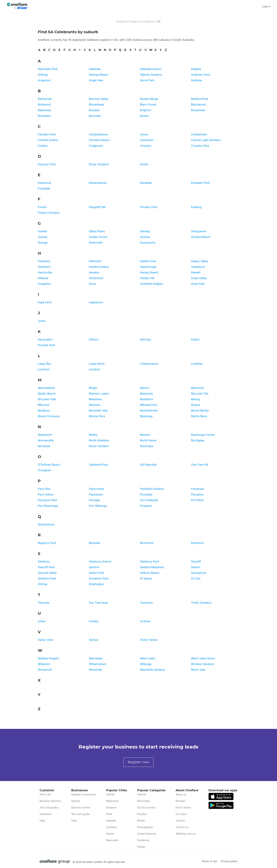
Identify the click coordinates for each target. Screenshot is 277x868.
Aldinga (43, 75)
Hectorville (45, 272)
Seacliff (196, 561)
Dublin (144, 164)
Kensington (45, 339)
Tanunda (44, 603)
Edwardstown (98, 183)
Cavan (144, 134)
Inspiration (46, 814)
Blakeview (45, 110)
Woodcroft (45, 670)
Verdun (94, 640)
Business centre (81, 807)
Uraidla (94, 621)
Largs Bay (44, 364)
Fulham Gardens (49, 213)
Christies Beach (99, 140)
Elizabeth (146, 183)
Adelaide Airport (151, 69)
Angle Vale (96, 80)
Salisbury (44, 561)
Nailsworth (45, 435)
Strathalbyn (96, 584)
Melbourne (112, 801)
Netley (93, 435)
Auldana (196, 80)
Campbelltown (98, 134)
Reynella (95, 543)
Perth (109, 814)
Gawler (42, 231)
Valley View (45, 640)
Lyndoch (95, 369)
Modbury (44, 410)
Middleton (147, 399)
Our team (181, 814)
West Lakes (148, 658)
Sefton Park (97, 573)
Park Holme (45, 494)
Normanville (46, 440)
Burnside (95, 116)
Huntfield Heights (151, 284)
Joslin (42, 321)
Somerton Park (99, 578)
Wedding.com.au (185, 834)
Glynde (42, 237)
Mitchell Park (149, 405)
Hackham (44, 261)
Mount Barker (200, 410)
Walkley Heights (48, 658)
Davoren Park (47, 164)
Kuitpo (195, 339)
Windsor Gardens (203, 664)
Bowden (94, 110)
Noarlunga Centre (203, 435)
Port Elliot (197, 500)
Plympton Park (48, 500)
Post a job (45, 794)
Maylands (146, 394)
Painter (141, 847)
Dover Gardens (99, 164)
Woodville (95, 670)
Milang (195, 399)
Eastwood (44, 183)
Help (42, 821)
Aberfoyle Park (48, 69)
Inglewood (96, 302)
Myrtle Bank (199, 416)
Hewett (196, 272)
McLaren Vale (47, 399)
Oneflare (122, 21)
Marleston (198, 388)
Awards (76, 801)
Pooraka (94, 500)
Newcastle (112, 840)
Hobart (110, 834)
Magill (93, 388)
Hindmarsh (96, 278)
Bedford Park (200, 99)
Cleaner (142, 794)
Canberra (112, 827)
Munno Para (97, 416)
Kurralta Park (46, 345)
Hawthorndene (99, 267)
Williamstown (98, 664)
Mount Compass (49, 416)
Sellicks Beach (150, 573)
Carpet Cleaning (147, 834)
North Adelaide (99, 440)
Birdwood (44, 104)
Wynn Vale (198, 670)
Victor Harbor (149, 640)
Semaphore (199, 573)
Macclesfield (46, 388)
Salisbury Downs (100, 561)
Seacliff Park (46, 567)
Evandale (44, 188)
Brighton (146, 110)
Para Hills (44, 489)
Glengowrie (199, 231)
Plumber (142, 814)
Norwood (44, 446)
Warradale (96, 658)
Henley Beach (149, 272)
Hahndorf (95, 261)
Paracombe (96, 489)
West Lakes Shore (203, 658)
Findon (42, 207)
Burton (144, 116)
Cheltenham (199, 134)
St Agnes (146, 578)
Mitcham (95, 405)
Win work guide (80, 814)
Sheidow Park (47, 578)
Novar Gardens (99, 446)
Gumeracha (148, 243)
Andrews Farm (201, 75)
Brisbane (111, 807)
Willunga (146, 664)
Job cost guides (49, 807)
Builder (141, 821)
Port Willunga (98, 506)
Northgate (198, 440)
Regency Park (47, 543)
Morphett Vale (98, 410)
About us (181, 794)
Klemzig (145, 339)
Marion (145, 388)
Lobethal (197, 364)
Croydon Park (200, 146)
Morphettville (149, 410)
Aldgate (196, 69)
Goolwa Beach (201, 237)
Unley (42, 621)
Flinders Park (149, 207)
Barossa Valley (99, 99)
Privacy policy (229, 861)
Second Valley (47, 573)
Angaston (44, 80)
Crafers (43, 146)
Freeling (196, 207)
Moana (196, 405)
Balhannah (45, 99)
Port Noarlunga (48, 506)
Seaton (196, 567)
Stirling (42, 584)
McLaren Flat (200, 394)
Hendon (94, 272)
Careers (180, 821)
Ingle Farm (45, 302)
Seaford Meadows (152, 567)
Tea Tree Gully (98, 603)
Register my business (84, 794)
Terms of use (209, 861)
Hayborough (148, 267)
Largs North (97, 364)
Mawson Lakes (99, 394)
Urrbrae (145, 621)
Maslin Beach (47, 394)
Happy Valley (200, 261)
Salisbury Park (150, 561)
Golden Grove (98, 237)
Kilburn (94, 339)
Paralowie (198, 489)
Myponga (146, 416)
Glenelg (145, 231)
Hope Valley (199, 278)
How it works (183, 807)
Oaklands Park (98, 465)
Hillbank (43, 278)
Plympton (197, 494)
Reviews (180, 801)
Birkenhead (96, 104)
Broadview (198, 110)
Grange (43, 243)
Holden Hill (147, 278)
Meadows (95, 399)
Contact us (182, 827)
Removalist (143, 801)
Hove (92, 284)
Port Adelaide (149, 500)
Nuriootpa (147, 446)
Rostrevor (197, 543)
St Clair (196, 578)
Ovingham (45, 470)
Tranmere (146, 603)
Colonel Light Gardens (206, 140)
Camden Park (47, 134)
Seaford (94, 567)
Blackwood (198, 104)
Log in (266, 6)
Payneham (96, 494)
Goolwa (145, 237)
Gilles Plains (97, 231)
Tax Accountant (146, 807)
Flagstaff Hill (97, 207)
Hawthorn (44, 267)
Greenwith (96, 243)
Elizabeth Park (201, 183)
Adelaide (95, 69)
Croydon (146, 146)
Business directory (50, 801)
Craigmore (96, 146)
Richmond (147, 543)
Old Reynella (148, 465)
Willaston (44, 664)
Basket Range (149, 99)
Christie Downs (48, 140)
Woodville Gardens (152, 670)
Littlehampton (149, 364)
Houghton (44, 284)
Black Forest (148, 104)
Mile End (44, 405)
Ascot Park (147, 80)
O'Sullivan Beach (49, 465)
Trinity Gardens (201, 603)
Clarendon (147, 140)
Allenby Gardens (151, 75)
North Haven (148, 440)
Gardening (143, 840)
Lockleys (44, 369)
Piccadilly (146, 494)
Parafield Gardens (152, 489)
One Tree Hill (200, 465)
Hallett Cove (148, 261)
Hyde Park (198, 284)
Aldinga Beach (98, 75)
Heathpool (198, 267)
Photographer (145, 827)
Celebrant (149, 21)
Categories (135, 21)
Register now (138, 762)
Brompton (44, 116)
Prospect (146, 506)
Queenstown (46, 524)
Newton (145, 435)
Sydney (110, 794)
